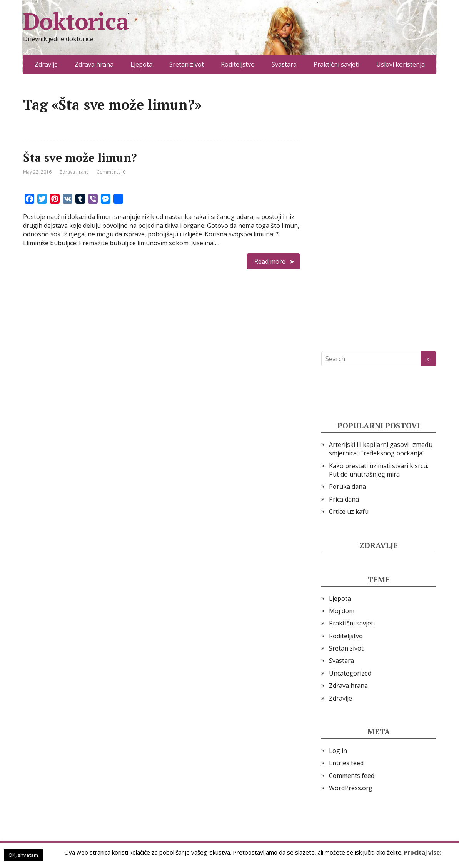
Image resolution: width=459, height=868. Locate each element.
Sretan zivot (187, 64)
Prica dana (344, 499)
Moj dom (342, 611)
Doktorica (76, 21)
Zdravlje (46, 64)
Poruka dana (347, 487)
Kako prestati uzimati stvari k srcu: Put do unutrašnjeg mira (379, 470)
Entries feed (346, 763)
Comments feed (352, 776)
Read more (270, 261)
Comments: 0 (111, 172)
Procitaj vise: (423, 852)
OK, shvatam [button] (23, 855)
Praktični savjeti (336, 64)
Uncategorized (350, 673)
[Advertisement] (379, 212)
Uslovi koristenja (401, 64)
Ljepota (141, 64)
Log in (338, 751)
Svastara (284, 64)
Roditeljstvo (238, 64)
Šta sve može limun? (80, 157)
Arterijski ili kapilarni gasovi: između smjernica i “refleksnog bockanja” (381, 449)
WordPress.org (351, 788)
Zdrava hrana (94, 64)
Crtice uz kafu (349, 512)
